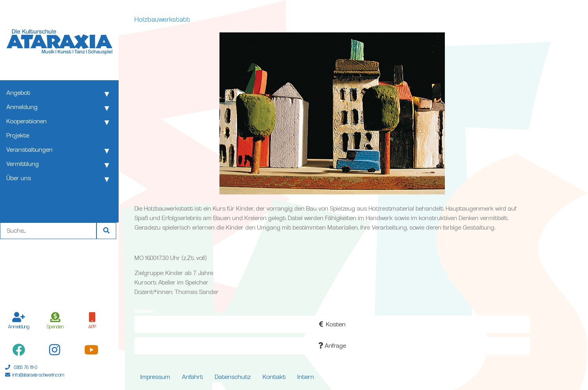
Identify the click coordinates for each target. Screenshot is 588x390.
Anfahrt (192, 377)
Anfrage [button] (332, 346)
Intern (306, 377)
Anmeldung (22, 107)
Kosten (332, 324)
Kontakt (274, 377)
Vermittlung (23, 164)
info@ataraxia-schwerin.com (38, 375)
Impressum (155, 377)
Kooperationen (26, 121)
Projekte (18, 135)
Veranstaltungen (29, 150)
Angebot (18, 93)
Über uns (19, 178)
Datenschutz (233, 377)
